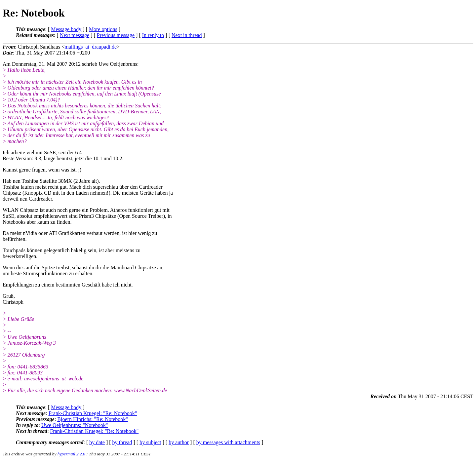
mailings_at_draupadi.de (91, 47)
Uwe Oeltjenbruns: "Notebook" (75, 425)
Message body (66, 29)
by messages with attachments (228, 442)
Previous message (116, 35)
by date (97, 442)
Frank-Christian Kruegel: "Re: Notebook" (93, 413)
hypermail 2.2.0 (71, 454)
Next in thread (187, 35)
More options (103, 29)
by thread (122, 442)
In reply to (153, 35)
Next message (75, 35)
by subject (150, 442)
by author (179, 442)
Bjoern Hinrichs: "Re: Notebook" (92, 419)
